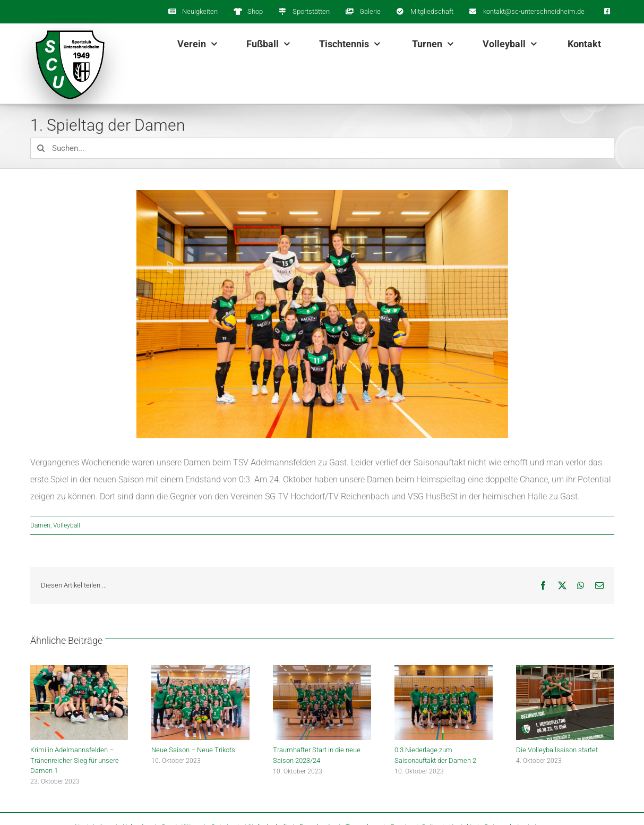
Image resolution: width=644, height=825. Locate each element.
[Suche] (41, 148)
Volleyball (67, 525)
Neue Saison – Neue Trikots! (194, 750)
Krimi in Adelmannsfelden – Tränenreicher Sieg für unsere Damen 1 (75, 760)
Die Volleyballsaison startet (557, 750)
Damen (40, 525)
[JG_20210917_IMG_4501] (322, 314)
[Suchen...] (322, 148)
